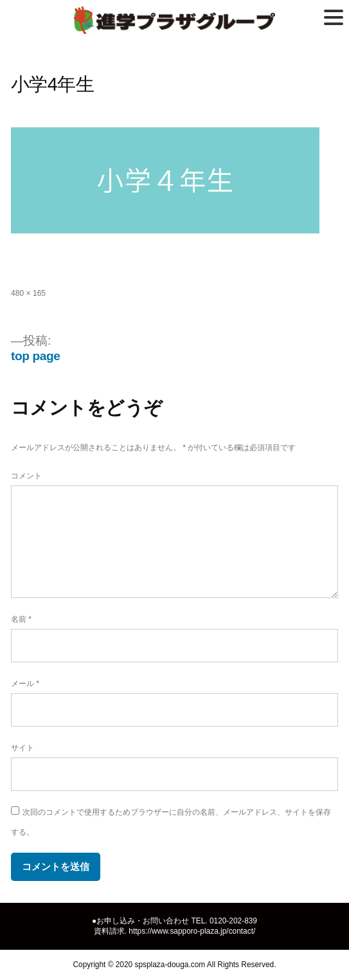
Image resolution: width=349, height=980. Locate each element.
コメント (26, 476)
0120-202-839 (233, 921)
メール (25, 684)
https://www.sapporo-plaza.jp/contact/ (192, 931)
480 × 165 (28, 293)
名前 (21, 619)
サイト (22, 748)
